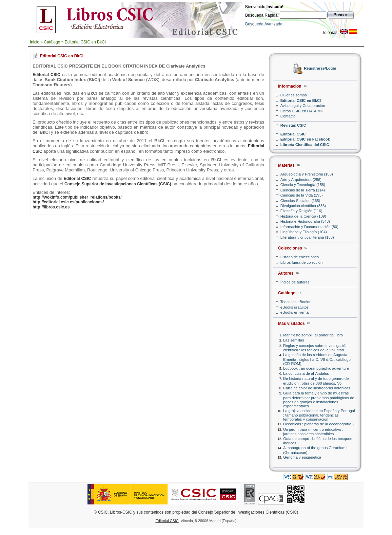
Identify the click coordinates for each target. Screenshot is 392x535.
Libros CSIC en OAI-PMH (302, 111)
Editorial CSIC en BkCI (85, 42)
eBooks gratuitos (295, 307)
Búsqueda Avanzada (264, 24)
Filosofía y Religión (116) (301, 211)
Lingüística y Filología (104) (304, 232)
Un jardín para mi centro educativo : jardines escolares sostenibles (313, 432)
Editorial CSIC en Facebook (305, 139)
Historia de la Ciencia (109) (303, 216)
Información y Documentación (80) (309, 227)
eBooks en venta (295, 312)
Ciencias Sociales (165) (300, 201)
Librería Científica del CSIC (305, 145)
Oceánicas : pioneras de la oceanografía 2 (319, 424)
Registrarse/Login (320, 69)
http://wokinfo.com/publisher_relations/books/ (77, 197)
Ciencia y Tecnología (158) (303, 185)
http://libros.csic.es (51, 207)
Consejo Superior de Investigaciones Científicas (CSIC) (118, 184)
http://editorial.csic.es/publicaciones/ (68, 202)
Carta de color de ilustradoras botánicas (317, 388)
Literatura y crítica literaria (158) (307, 237)
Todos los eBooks (295, 302)
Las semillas (294, 340)
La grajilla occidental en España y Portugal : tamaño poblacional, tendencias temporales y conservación (319, 415)
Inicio (35, 42)
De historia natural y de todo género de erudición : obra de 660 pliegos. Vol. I (316, 381)
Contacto (288, 116)
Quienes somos (294, 95)
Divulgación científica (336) (303, 206)
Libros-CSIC (121, 512)
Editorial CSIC (293, 134)
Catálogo (52, 42)
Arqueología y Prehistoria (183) (307, 174)
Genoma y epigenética (302, 457)
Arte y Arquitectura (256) (301, 180)
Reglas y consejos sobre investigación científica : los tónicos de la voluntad (315, 348)
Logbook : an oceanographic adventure (316, 368)
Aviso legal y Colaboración (303, 106)
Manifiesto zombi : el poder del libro (313, 335)
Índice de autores (295, 282)
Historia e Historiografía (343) (305, 221)
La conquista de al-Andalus (306, 373)
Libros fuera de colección (301, 262)
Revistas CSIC (293, 125)
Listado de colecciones (300, 257)
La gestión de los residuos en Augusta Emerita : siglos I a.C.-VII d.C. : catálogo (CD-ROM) (317, 359)
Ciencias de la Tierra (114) (303, 190)
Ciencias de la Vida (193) (302, 195)
